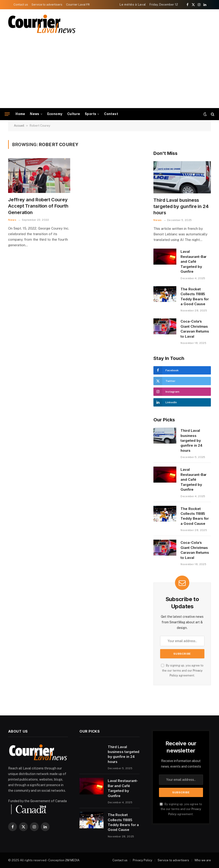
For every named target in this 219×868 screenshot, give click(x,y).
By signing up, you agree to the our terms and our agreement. (182, 670)
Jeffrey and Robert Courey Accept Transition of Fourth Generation (38, 206)
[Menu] (7, 114)
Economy (55, 114)
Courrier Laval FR (78, 5)
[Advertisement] (109, 73)
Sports (90, 114)
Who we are (203, 860)
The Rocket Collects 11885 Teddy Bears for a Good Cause (195, 296)
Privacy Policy (143, 860)
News (35, 114)
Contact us (21, 5)
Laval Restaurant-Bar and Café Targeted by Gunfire (194, 261)
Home (20, 114)
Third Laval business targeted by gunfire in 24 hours (181, 206)
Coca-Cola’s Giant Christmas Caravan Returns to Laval (195, 329)
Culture (74, 114)
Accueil (19, 126)
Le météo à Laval (133, 5)
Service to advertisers (47, 5)
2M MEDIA (72, 860)
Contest (111, 114)
